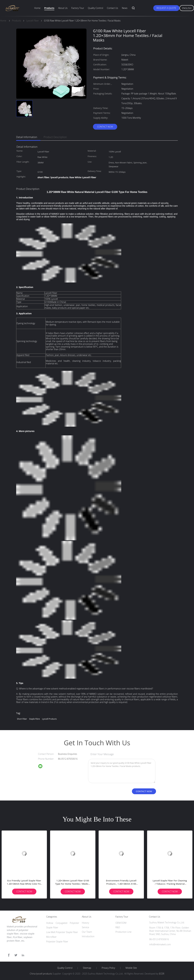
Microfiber (51, 937)
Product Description (55, 137)
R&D (118, 927)
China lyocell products (41, 974)
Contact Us (112, 8)
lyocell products (49, 719)
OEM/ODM (121, 923)
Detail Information (27, 137)
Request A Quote (166, 8)
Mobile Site (131, 968)
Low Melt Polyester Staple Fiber (62, 932)
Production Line (123, 932)
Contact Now (105, 127)
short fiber (22, 719)
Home (37, 8)
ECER (162, 974)
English (187, 8)
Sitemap (87, 968)
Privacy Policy (108, 968)
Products (49, 8)
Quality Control (96, 8)
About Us (63, 8)
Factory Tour (78, 8)
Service (85, 927)
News (125, 8)
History (85, 923)
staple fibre (34, 719)
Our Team (87, 932)
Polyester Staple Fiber (57, 942)
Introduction (88, 936)
